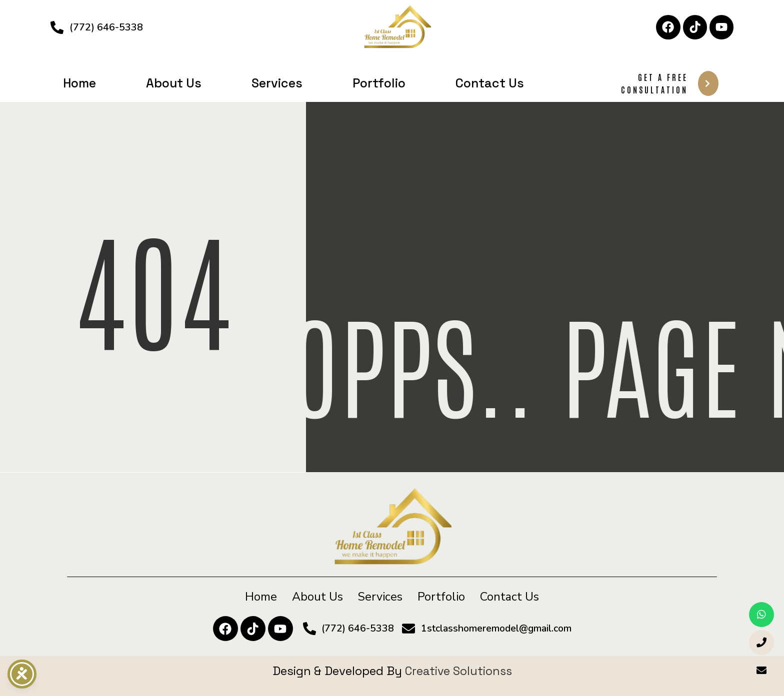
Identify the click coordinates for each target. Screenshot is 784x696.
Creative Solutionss (458, 671)
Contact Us (490, 83)
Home (79, 83)
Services (277, 83)
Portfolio (379, 83)
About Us (174, 83)
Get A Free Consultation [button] (670, 83)
